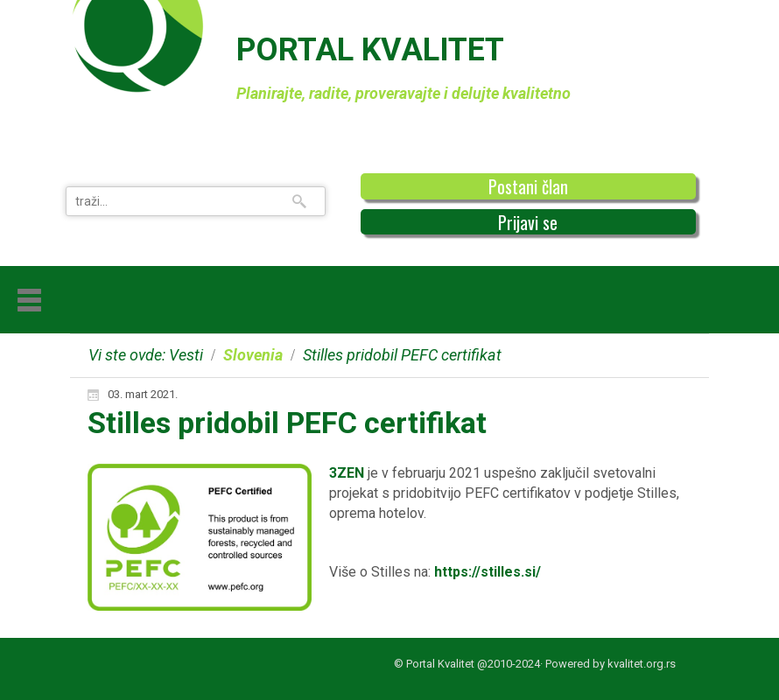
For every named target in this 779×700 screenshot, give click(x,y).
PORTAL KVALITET (370, 50)
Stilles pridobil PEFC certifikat (287, 423)
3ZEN (347, 473)
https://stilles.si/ (488, 572)
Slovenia (253, 355)
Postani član (528, 186)
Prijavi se (528, 222)
